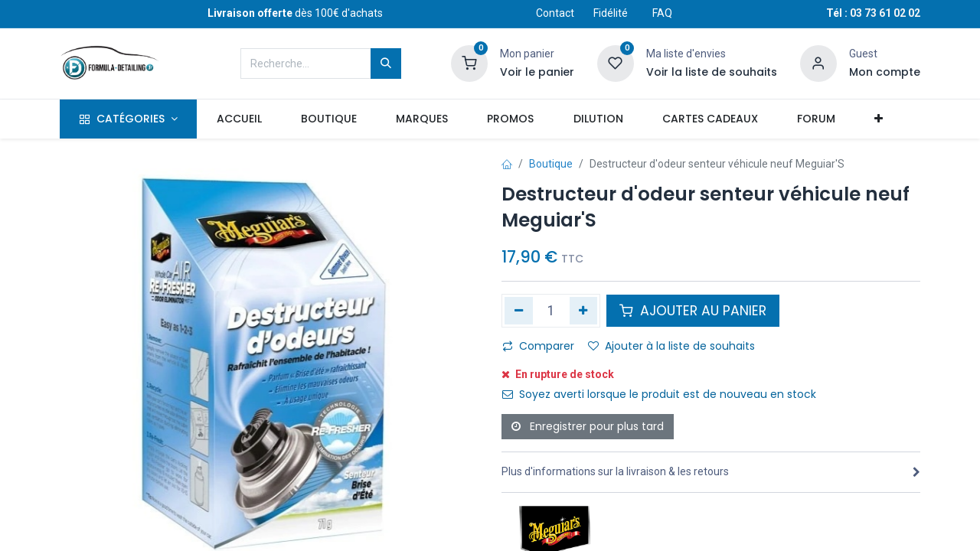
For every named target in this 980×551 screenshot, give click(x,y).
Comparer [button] (538, 346)
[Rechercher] (386, 64)
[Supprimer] (519, 311)
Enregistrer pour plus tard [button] (588, 426)
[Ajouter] (584, 311)
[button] (878, 119)
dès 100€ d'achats (295, 13)
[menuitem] (239, 119)
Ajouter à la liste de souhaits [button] (671, 346)
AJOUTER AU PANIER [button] (693, 311)
